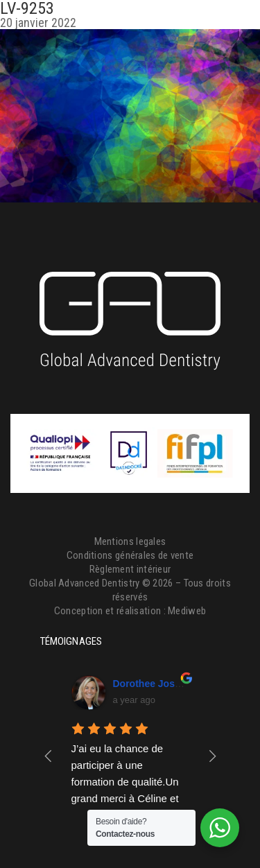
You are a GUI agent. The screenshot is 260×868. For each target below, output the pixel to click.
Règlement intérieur (130, 569)
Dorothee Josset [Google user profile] (151, 684)
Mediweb (187, 611)
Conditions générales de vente (130, 555)
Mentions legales (130, 541)
